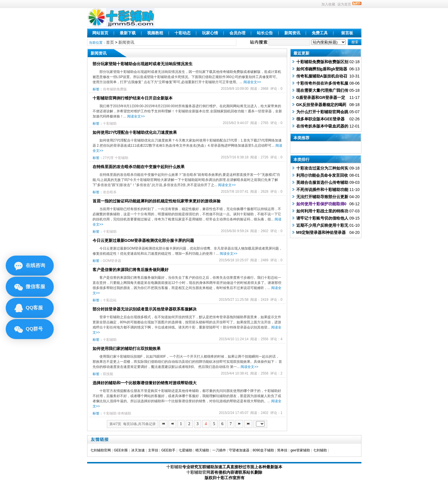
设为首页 (344, 4)
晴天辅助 (202, 450)
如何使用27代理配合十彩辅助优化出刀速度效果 (135, 132)
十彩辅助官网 (198, 472)
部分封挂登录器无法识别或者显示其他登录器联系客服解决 (145, 309)
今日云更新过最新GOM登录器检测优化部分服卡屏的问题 (143, 240)
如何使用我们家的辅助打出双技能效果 (127, 348)
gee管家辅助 (300, 450)
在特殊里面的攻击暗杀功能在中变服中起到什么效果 (139, 167)
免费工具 (320, 33)
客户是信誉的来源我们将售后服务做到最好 (131, 270)
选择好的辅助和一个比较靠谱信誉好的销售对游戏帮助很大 (145, 383)
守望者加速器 (239, 450)
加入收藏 (328, 4)
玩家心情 (210, 33)
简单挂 (282, 450)
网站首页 (100, 33)
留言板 (347, 33)
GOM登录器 (112, 261)
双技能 (108, 374)
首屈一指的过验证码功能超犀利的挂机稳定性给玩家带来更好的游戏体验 (157, 201)
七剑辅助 (320, 450)
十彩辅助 (110, 124)
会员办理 (237, 33)
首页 (110, 42)
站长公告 (265, 33)
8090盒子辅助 (263, 450)
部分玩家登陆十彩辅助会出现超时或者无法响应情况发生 (143, 64)
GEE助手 (168, 450)
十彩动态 (183, 33)
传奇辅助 (124, 413)
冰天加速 (138, 450)
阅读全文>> (252, 82)
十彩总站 (110, 300)
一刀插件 (219, 450)
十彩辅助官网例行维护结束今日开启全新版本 (133, 98)
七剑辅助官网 (101, 450)
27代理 (108, 158)
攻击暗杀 (110, 192)
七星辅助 (185, 450)
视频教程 (155, 33)
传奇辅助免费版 (115, 89)
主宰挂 (153, 450)
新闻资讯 (292, 33)
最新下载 (128, 33)
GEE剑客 (121, 450)
